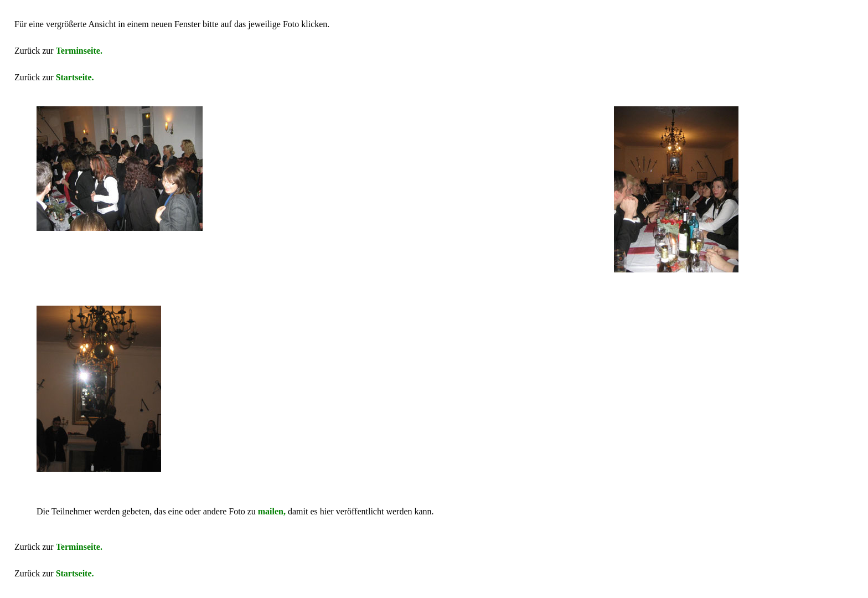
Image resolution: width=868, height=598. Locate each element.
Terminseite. (79, 51)
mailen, (272, 511)
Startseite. (75, 77)
